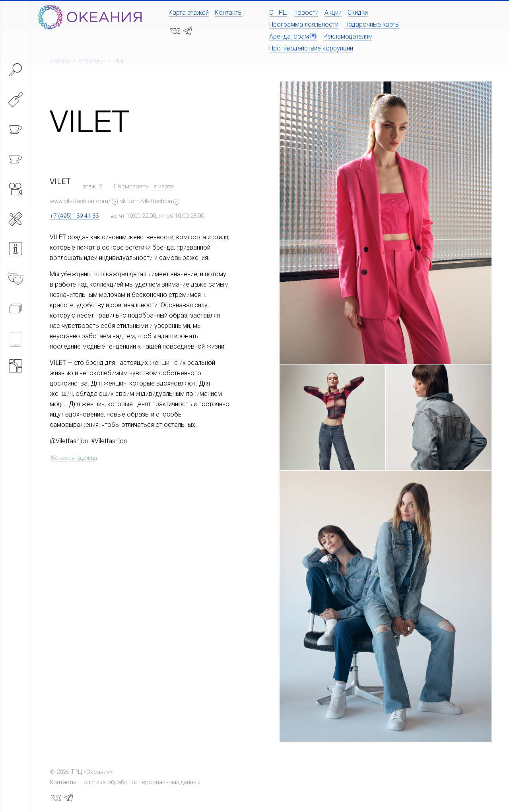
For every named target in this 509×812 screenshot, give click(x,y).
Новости (306, 13)
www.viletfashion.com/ (80, 201)
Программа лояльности (304, 24)
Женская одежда (73, 458)
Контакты (229, 13)
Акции (333, 13)
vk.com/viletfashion (146, 201)
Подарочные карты (372, 24)
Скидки (358, 13)
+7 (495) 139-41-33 (74, 216)
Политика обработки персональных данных (140, 782)
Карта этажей (189, 13)
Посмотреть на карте (144, 186)
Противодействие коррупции (311, 48)
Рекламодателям (348, 36)
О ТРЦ (278, 13)
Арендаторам (293, 36)
